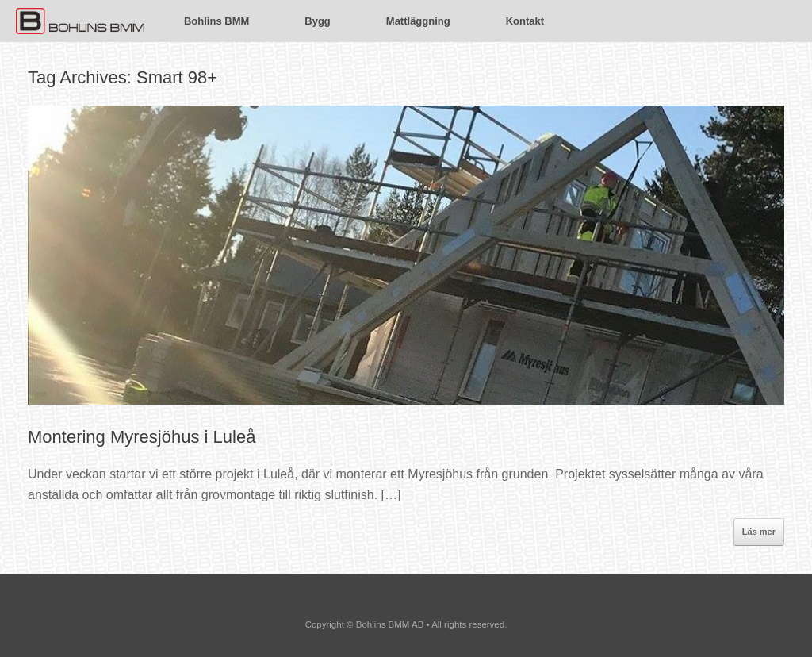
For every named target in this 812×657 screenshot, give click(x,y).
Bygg (318, 21)
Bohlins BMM (216, 21)
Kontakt (525, 21)
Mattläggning (418, 21)
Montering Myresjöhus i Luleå (142, 437)
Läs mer (759, 532)
